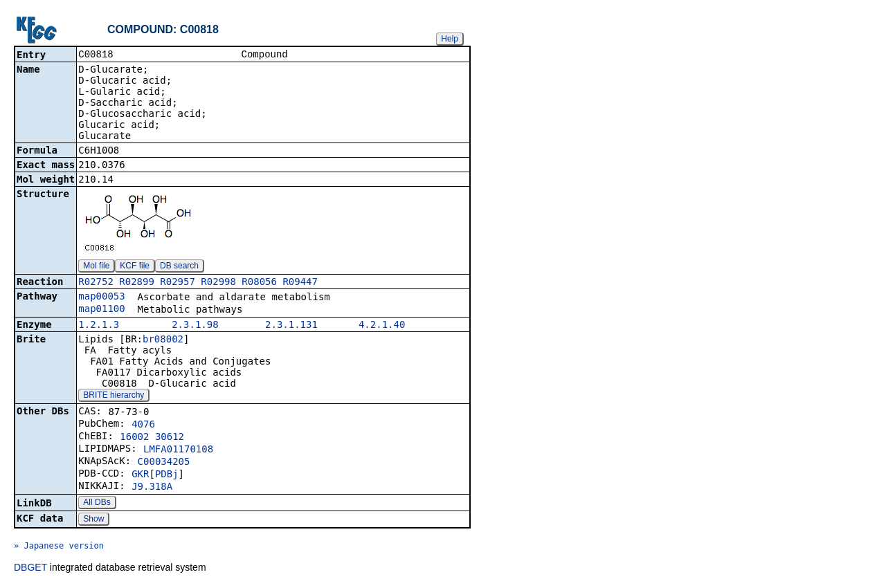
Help (450, 39)
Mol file (96, 267)
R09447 (300, 283)
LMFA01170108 (178, 450)
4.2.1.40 (382, 326)
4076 (143, 425)
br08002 (163, 340)
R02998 (218, 283)
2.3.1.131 (291, 326)
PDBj (167, 475)
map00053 (101, 297)
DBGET (30, 569)
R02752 (96, 283)
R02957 (178, 283)
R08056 (259, 283)
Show (93, 520)
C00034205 (164, 463)
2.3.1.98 (195, 326)
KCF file (135, 267)
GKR (140, 475)
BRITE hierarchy (114, 396)
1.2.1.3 (99, 326)
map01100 (101, 310)
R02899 (137, 283)
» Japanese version (59, 547)
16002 (134, 438)
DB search (179, 267)
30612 (170, 438)
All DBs (97, 504)
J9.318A (152, 488)
